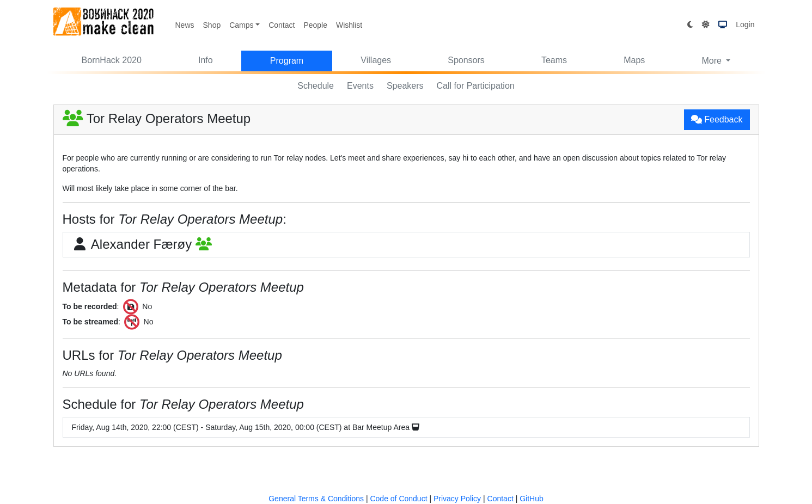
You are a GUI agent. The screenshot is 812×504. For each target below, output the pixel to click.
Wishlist (349, 25)
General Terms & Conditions (316, 499)
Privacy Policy (457, 499)
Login (745, 24)
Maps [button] (634, 60)
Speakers (405, 86)
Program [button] (287, 61)
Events (360, 86)
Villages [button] (376, 60)
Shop (212, 25)
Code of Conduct (398, 499)
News (185, 25)
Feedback (717, 119)
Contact (282, 25)
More (713, 61)
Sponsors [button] (466, 60)
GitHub (532, 499)
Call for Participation (476, 86)
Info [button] (206, 60)
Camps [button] (241, 25)
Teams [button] (554, 60)
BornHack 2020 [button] (112, 60)
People (315, 25)
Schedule (316, 86)
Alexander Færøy (142, 244)
